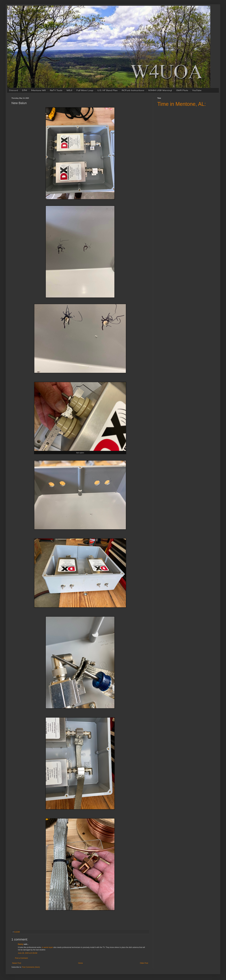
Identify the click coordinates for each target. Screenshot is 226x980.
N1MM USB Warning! (160, 90)
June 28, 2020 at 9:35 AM (28, 953)
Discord (14, 90)
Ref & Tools (56, 90)
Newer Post (17, 963)
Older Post (144, 963)
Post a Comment (21, 958)
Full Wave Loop (85, 90)
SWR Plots (182, 90)
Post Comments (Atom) (31, 967)
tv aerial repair (47, 947)
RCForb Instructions (133, 90)
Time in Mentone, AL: (182, 104)
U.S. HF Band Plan (107, 90)
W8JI (69, 90)
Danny (21, 944)
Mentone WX (38, 90)
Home (81, 963)
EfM (25, 90)
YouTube (197, 90)
